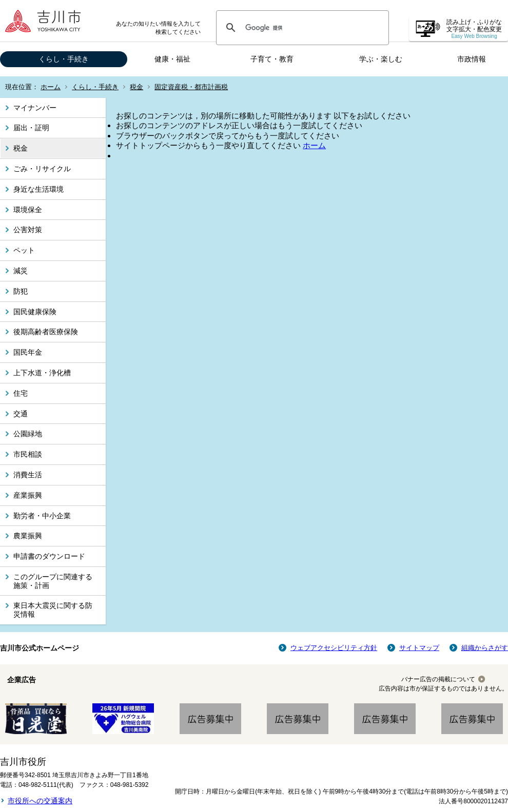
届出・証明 (31, 128)
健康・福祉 (172, 59)
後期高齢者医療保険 (46, 332)
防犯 (21, 291)
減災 (21, 271)
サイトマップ (419, 648)
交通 (21, 414)
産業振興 (28, 495)
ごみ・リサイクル (42, 169)
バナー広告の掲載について (438, 679)
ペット (24, 250)
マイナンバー (35, 108)
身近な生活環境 (38, 189)
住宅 (21, 393)
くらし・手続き (64, 59)
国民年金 (28, 352)
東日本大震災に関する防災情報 (53, 610)
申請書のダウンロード (49, 556)
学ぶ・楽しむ (381, 59)
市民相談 (28, 454)
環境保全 (28, 210)
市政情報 (472, 59)
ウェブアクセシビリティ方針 (334, 648)
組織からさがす (485, 648)
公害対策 (28, 230)
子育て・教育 (272, 59)
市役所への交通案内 (40, 801)
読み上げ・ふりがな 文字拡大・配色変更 (474, 29)
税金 (136, 87)
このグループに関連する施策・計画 (53, 581)
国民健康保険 (35, 312)
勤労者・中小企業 (42, 516)
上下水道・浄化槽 (42, 373)
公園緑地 (28, 434)
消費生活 (28, 475)
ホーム (51, 87)
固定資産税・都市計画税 (191, 87)
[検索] (301, 28)
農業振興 (28, 536)
